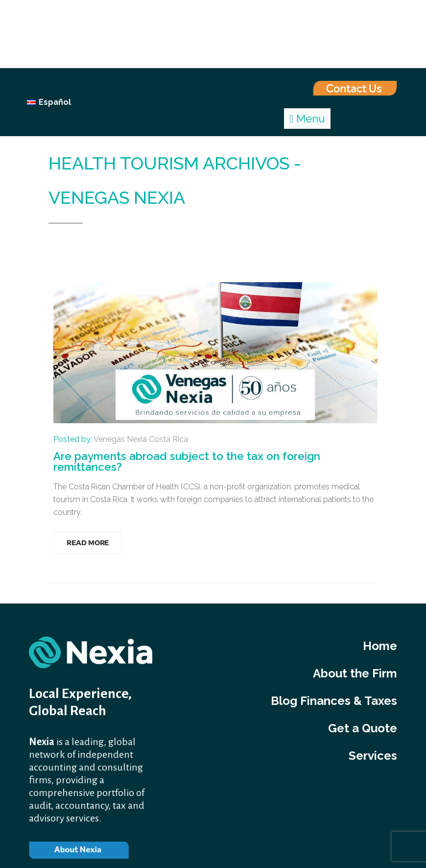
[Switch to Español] (49, 103)
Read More (88, 542)
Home (61, 241)
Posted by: (121, 439)
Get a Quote (363, 728)
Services (373, 756)
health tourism (113, 241)
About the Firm (355, 673)
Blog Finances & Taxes (334, 701)
